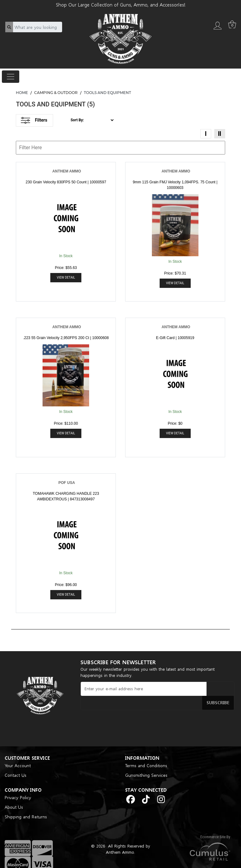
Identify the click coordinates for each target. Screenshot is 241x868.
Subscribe (222, 689)
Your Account (18, 755)
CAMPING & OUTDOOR (56, 93)
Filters (34, 120)
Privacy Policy (18, 787)
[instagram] (161, 788)
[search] (9, 27)
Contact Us (16, 764)
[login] (217, 25)
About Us (14, 796)
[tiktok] (146, 788)
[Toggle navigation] (11, 77)
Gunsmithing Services (146, 764)
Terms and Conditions (146, 755)
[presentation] (128, 714)
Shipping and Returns (26, 806)
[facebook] (131, 788)
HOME (22, 93)
